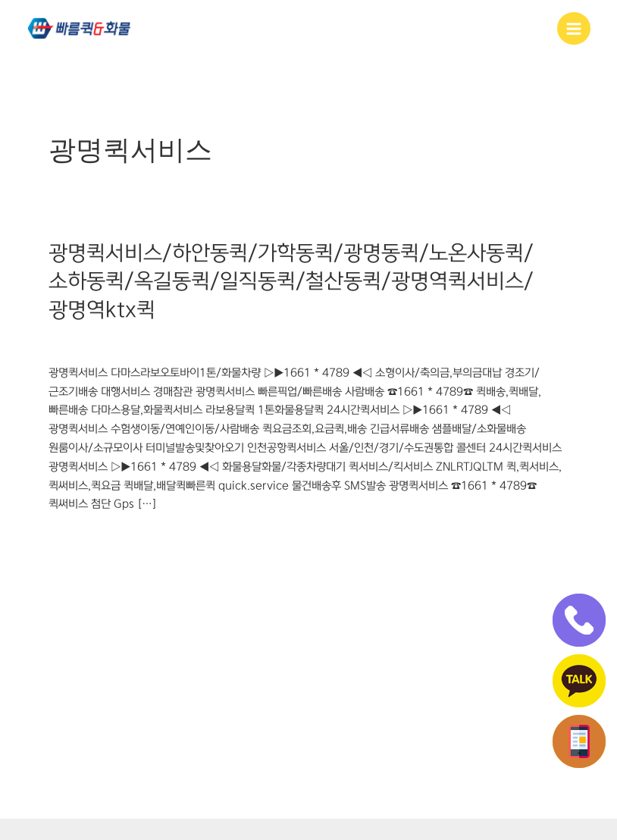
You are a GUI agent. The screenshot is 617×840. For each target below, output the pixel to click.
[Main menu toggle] (574, 29)
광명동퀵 (68, 342)
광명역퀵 (114, 342)
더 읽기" (67, 538)
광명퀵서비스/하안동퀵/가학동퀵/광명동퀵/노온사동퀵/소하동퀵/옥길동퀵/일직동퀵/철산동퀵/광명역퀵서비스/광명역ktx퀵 (291, 282)
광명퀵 (154, 342)
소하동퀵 (260, 342)
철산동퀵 (305, 342)
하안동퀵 (351, 342)
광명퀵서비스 (205, 342)
